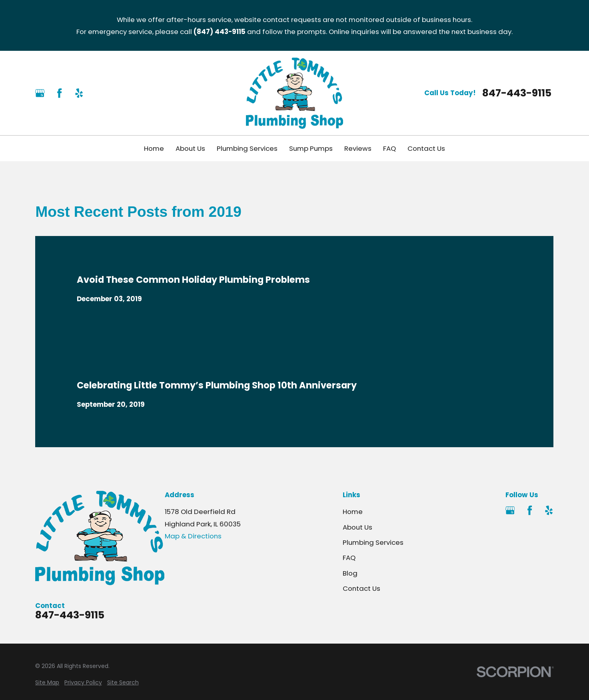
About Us (357, 527)
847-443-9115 (517, 93)
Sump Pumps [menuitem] (311, 148)
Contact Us (361, 588)
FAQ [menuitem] (389, 148)
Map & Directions (193, 536)
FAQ (349, 558)
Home (353, 512)
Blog (350, 573)
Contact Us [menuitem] (426, 148)
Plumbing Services (373, 542)
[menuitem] (47, 683)
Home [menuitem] (154, 148)
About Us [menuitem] (190, 148)
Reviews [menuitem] (358, 148)
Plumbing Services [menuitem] (247, 148)
